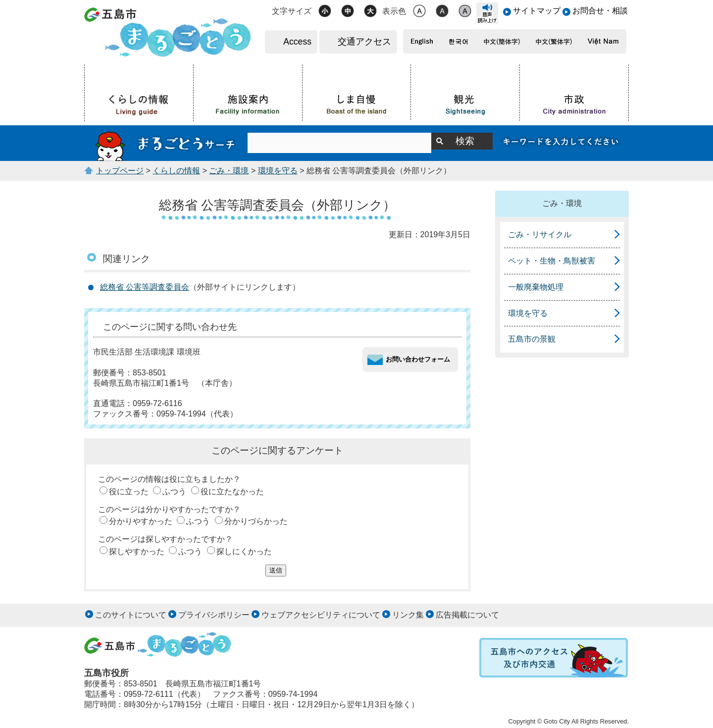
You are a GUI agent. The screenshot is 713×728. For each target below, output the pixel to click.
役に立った (129, 492)
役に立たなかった (232, 492)
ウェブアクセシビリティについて (321, 615)
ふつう (174, 492)
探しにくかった (244, 551)
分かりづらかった (256, 521)
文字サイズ (292, 11)
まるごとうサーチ (166, 143)
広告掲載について (467, 615)
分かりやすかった (141, 521)
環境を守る (278, 171)
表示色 (394, 11)
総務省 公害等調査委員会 (145, 287)
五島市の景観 (532, 339)
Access (297, 42)
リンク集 (408, 615)
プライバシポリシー (214, 615)
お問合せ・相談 (600, 11)
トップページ (120, 171)
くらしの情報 (176, 171)
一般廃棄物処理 (536, 287)
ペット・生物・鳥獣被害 (552, 261)
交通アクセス (364, 42)
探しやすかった (137, 551)
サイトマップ (537, 11)
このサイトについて (131, 615)
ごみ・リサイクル (540, 234)
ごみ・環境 (229, 171)
